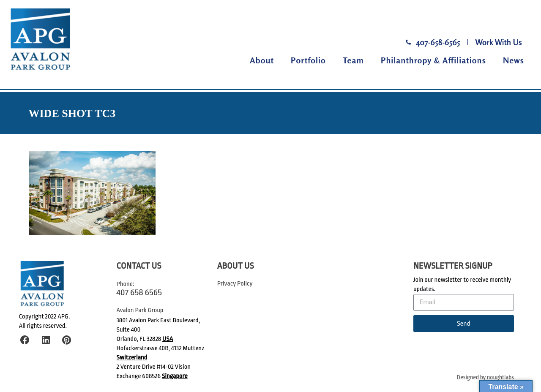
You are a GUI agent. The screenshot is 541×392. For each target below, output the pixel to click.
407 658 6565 (139, 292)
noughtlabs (500, 377)
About (262, 60)
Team (353, 60)
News (514, 60)
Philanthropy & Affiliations (433, 60)
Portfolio (308, 60)
